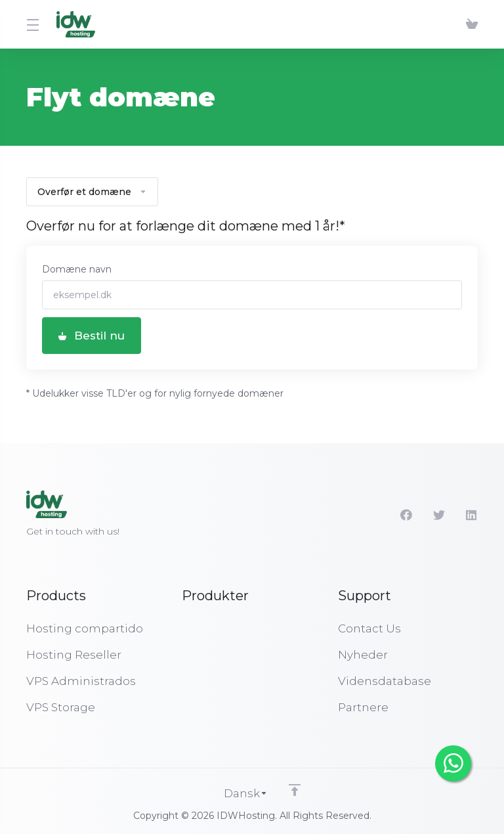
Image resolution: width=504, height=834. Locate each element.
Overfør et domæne (92, 192)
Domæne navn (77, 269)
